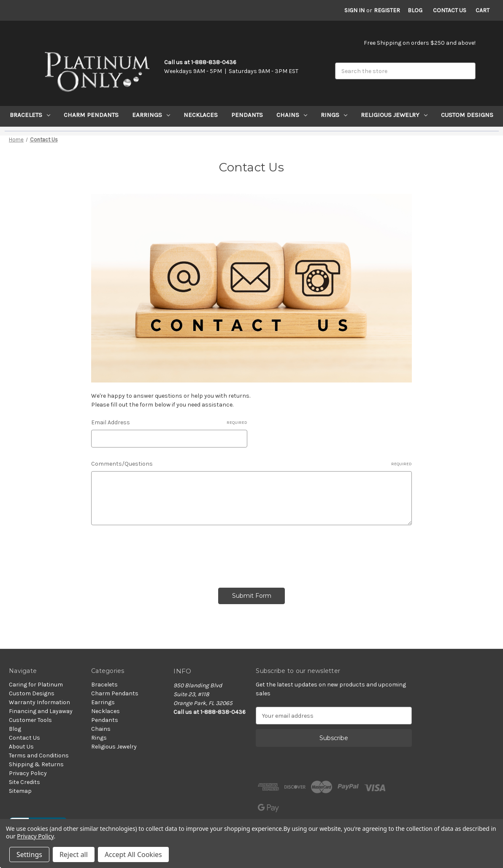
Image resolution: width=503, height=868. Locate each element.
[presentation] (155, 553)
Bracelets (30, 115)
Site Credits (24, 782)
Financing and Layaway (41, 711)
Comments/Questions (251, 464)
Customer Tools (30, 720)
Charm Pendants (91, 115)
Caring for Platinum (36, 685)
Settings (29, 854)
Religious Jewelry (394, 115)
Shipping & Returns (36, 764)
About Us (21, 747)
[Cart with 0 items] (483, 10)
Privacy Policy (28, 773)
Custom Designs (467, 115)
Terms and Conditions (39, 755)
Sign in (354, 10)
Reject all (74, 854)
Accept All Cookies (133, 854)
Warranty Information (39, 702)
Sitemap (20, 791)
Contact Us (450, 10)
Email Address (169, 423)
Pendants (247, 115)
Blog (415, 10)
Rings (334, 115)
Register (387, 10)
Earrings (151, 115)
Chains (292, 115)
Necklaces (201, 115)
